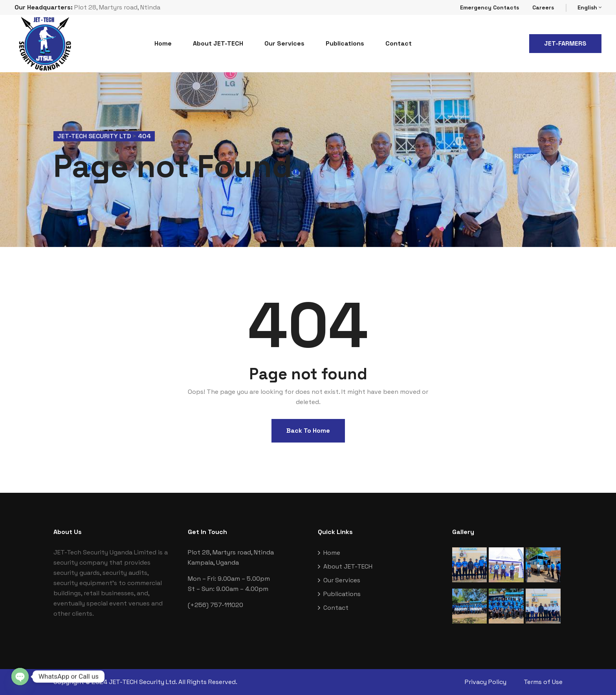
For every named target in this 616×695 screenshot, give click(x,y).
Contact (399, 43)
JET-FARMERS (565, 43)
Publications (345, 43)
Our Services (284, 43)
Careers (543, 7)
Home (163, 43)
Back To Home (308, 431)
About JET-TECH (218, 43)
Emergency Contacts (489, 7)
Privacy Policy (486, 682)
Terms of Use (543, 682)
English (589, 7)
